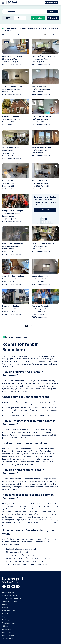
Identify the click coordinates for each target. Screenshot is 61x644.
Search (53, 11)
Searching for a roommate (12, 598)
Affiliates (5, 626)
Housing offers (51, 3)
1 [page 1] (26, 326)
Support (5, 617)
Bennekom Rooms (23, 337)
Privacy (5, 605)
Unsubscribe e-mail (9, 623)
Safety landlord (8, 638)
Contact (5, 614)
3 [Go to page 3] (32, 326)
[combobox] (23, 12)
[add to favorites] (27, 42)
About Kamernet (8, 592)
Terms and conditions (10, 602)
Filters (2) (53, 18)
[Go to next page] (37, 326)
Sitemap (5, 608)
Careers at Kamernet (10, 595)
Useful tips (6, 620)
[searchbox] (26, 12)
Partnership (7, 629)
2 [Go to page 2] (29, 326)
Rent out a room (8, 635)
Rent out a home (8, 632)
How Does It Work (9, 611)
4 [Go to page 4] (35, 326)
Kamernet (8, 337)
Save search (45, 210)
